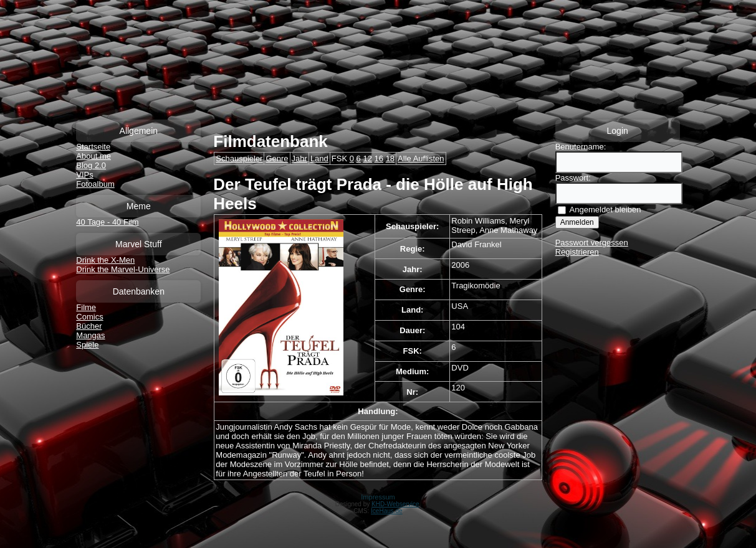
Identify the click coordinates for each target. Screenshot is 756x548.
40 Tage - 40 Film (107, 222)
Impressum (378, 497)
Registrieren (577, 252)
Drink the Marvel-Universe (123, 269)
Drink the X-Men (105, 260)
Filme (86, 307)
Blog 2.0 (91, 165)
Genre (277, 158)
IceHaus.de (387, 511)
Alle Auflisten (421, 158)
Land (319, 158)
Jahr (299, 158)
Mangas (90, 335)
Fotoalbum (95, 184)
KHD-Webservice (395, 504)
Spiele (87, 345)
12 (367, 158)
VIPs (84, 175)
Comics (89, 317)
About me (93, 156)
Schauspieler (239, 158)
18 (390, 158)
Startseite (93, 147)
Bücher (89, 326)
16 (379, 158)
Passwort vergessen (592, 243)
